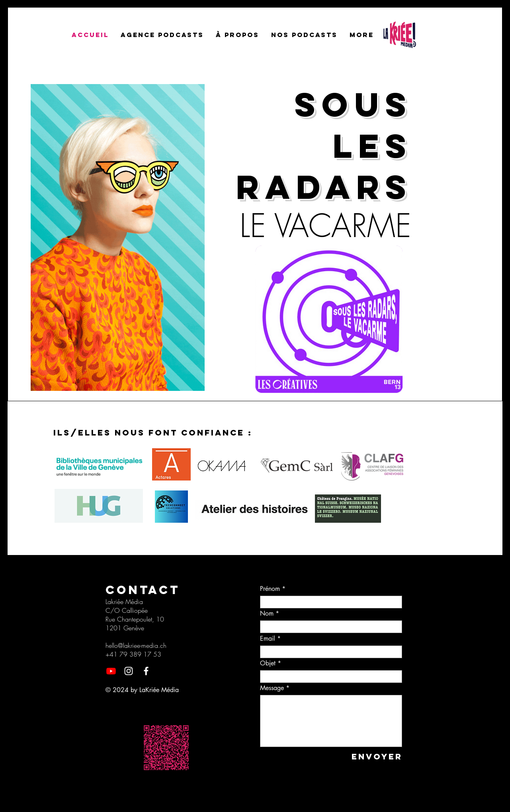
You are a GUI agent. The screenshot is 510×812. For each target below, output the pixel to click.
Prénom (270, 589)
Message (272, 688)
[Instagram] (129, 671)
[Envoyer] (376, 756)
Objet (268, 663)
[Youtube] (111, 671)
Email (268, 639)
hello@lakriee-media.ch (136, 645)
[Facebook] (146, 671)
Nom (267, 614)
